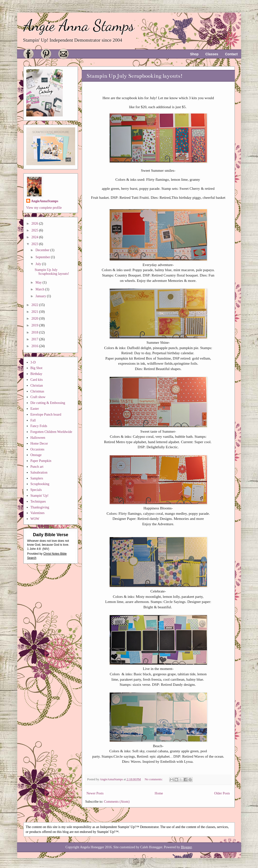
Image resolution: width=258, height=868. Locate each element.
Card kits (37, 380)
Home (159, 793)
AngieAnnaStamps (45, 201)
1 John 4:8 (34, 549)
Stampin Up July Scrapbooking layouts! (135, 76)
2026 (35, 224)
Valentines (37, 513)
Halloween (38, 438)
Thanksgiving (40, 507)
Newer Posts (95, 793)
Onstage (36, 455)
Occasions (37, 449)
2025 (35, 230)
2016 (35, 346)
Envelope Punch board (46, 415)
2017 (35, 339)
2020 (35, 319)
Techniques (38, 501)
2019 (35, 325)
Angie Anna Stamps (79, 25)
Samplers (37, 478)
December (43, 250)
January (41, 296)
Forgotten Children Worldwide (51, 432)
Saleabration (39, 472)
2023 (35, 244)
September (43, 257)
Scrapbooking (40, 484)
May (39, 282)
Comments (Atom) (117, 802)
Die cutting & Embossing (48, 403)
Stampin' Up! (39, 496)
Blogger (186, 847)
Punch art (37, 467)
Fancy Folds (39, 426)
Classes (212, 54)
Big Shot (36, 368)
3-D (33, 362)
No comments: (154, 779)
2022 (35, 305)
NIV (46, 549)
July (39, 264)
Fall (33, 420)
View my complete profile (44, 208)
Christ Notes (52, 554)
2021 (35, 312)
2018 (35, 332)
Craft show (38, 397)
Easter (35, 409)
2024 (35, 237)
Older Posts (222, 793)
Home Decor (39, 444)
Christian (37, 386)
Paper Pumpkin (41, 461)
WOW (35, 519)
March (40, 289)
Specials (36, 490)
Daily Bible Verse (50, 535)
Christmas (37, 391)
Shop (194, 54)
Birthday (36, 374)
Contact (231, 54)
